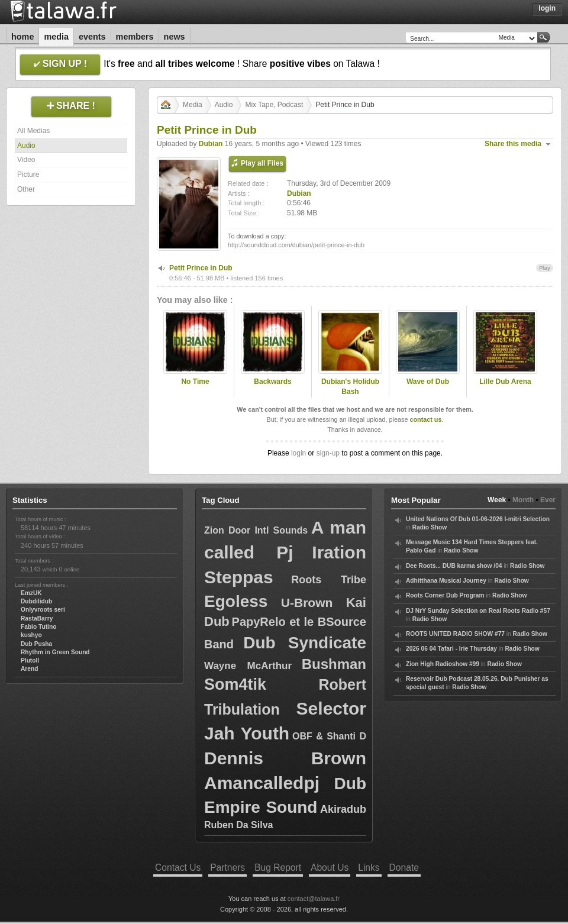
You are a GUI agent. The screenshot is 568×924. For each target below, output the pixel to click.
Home (22, 37)
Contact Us (178, 868)
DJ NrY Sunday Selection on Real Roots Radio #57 (478, 611)
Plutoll (30, 660)
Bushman (334, 664)
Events (92, 37)
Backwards (272, 382)
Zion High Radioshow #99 (443, 664)
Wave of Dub (428, 382)
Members (135, 37)
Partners (227, 868)
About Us (330, 868)
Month (523, 500)
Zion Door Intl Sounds (256, 530)
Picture (28, 175)
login (298, 453)
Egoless (236, 601)
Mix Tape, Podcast (274, 105)
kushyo (31, 635)
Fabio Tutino (38, 627)
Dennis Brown (285, 758)
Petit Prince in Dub (201, 268)
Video (26, 160)
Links (369, 868)
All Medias (33, 131)
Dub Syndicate (305, 643)
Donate (404, 868)
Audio (26, 146)
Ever (548, 500)
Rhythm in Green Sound (55, 652)
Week (497, 500)
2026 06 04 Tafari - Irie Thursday (451, 649)
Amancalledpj (262, 783)
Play (545, 268)
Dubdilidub (36, 601)
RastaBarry (37, 618)
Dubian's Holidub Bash (350, 387)
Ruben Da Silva (238, 825)
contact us (425, 419)
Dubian (211, 144)
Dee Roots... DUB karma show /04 (454, 566)
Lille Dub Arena (505, 382)
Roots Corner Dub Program (445, 595)
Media (56, 37)
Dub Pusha (36, 644)
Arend (29, 669)
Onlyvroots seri (43, 610)
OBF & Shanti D (329, 736)
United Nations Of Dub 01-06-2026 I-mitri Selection (478, 519)
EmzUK (31, 593)
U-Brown (307, 602)
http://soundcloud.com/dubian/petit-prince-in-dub (296, 245)
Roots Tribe (329, 580)
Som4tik (235, 684)
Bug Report (278, 868)
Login (547, 8)
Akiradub (343, 809)
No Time (195, 382)
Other (26, 189)
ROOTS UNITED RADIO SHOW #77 (455, 634)
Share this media (513, 144)
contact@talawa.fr (314, 899)
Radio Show (430, 527)
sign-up (328, 453)
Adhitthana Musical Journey (446, 581)
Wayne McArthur (248, 666)
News (175, 37)
